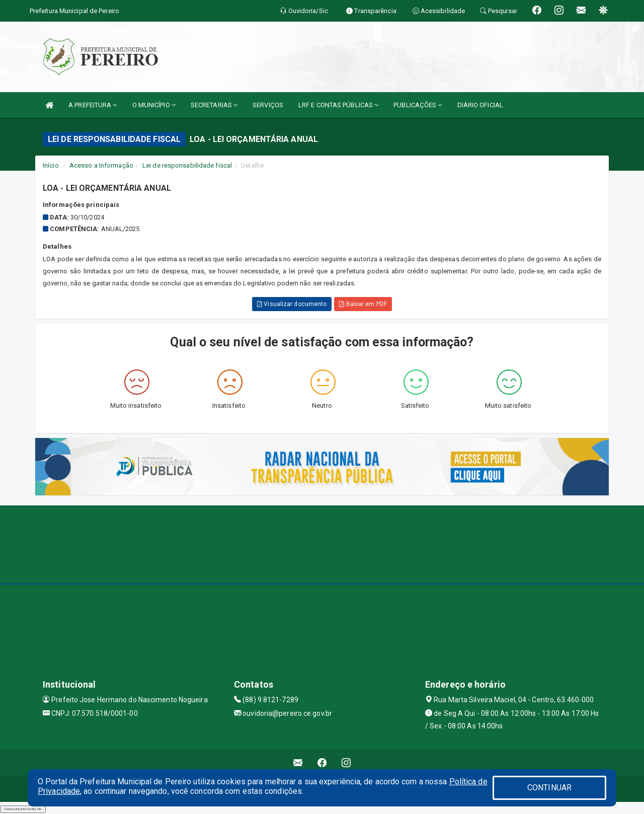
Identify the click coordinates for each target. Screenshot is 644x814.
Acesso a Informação (101, 165)
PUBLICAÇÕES (418, 105)
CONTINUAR (549, 788)
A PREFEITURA (93, 105)
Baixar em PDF (363, 304)
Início (51, 165)
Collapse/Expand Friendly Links (23, 809)
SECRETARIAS (214, 105)
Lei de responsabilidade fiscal (187, 165)
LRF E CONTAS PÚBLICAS (338, 105)
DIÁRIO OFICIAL (480, 105)
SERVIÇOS (268, 105)
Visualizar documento (292, 304)
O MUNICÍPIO (154, 105)
